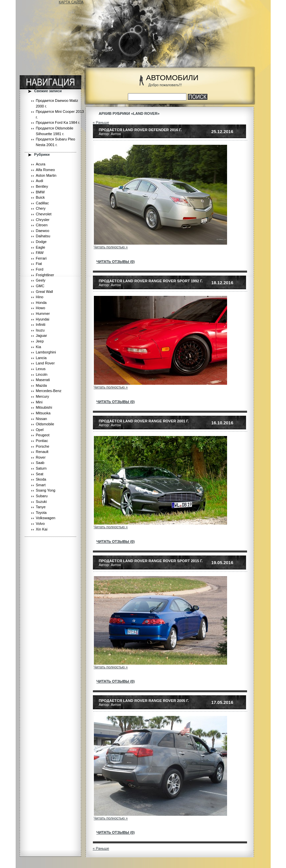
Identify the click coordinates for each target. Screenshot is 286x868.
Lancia (41, 358)
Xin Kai (42, 529)
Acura (41, 164)
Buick (40, 197)
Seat (40, 474)
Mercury (43, 396)
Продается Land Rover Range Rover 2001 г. (144, 421)
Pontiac (42, 441)
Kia (39, 347)
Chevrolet (44, 214)
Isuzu (40, 330)
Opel (40, 430)
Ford (40, 269)
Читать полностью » (111, 247)
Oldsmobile (45, 424)
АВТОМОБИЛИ (172, 78)
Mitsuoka (43, 413)
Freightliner (45, 275)
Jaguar (42, 335)
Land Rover (45, 363)
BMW (40, 192)
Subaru (42, 496)
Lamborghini (46, 352)
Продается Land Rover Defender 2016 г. (141, 130)
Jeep (40, 341)
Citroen (42, 225)
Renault (42, 452)
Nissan (42, 419)
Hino (40, 297)
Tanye (41, 507)
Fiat (39, 264)
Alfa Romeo (45, 170)
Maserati (43, 380)
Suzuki (41, 502)
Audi (40, 181)
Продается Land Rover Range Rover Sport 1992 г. (151, 281)
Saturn (41, 468)
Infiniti (41, 325)
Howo (41, 308)
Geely (41, 280)
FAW (40, 253)
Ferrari (41, 258)
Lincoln (42, 374)
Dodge (41, 242)
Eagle (41, 247)
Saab (40, 463)
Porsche (43, 446)
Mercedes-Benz (49, 391)
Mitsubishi (44, 407)
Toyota (41, 513)
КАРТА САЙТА (71, 2)
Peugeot (43, 435)
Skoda (41, 479)
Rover (41, 457)
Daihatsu (43, 236)
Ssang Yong (46, 490)
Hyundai (43, 319)
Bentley (42, 186)
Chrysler (43, 220)
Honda (41, 303)
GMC (40, 286)
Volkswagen (46, 518)
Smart (41, 485)
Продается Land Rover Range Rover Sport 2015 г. (151, 561)
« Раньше (101, 122)
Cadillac (42, 203)
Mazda (41, 385)
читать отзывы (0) (116, 262)
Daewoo (43, 231)
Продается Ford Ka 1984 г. (58, 122)
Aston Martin (46, 175)
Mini (39, 402)
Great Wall (45, 292)
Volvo (40, 524)
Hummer (43, 314)
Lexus (41, 369)
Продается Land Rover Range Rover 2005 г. (144, 701)
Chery (41, 208)
